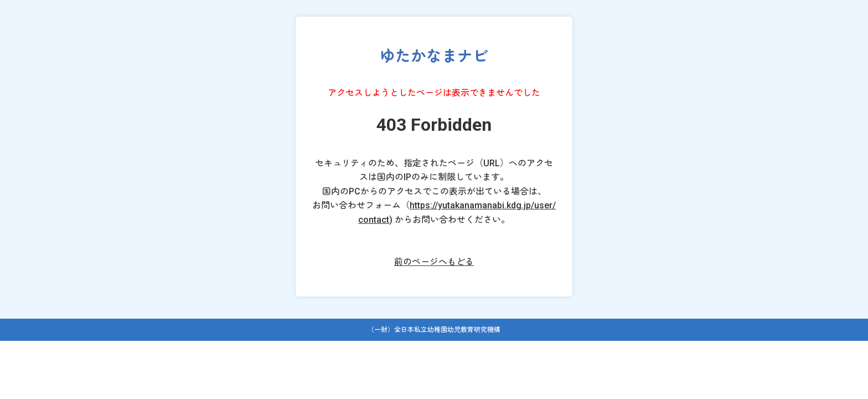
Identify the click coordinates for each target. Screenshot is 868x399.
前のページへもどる (434, 262)
